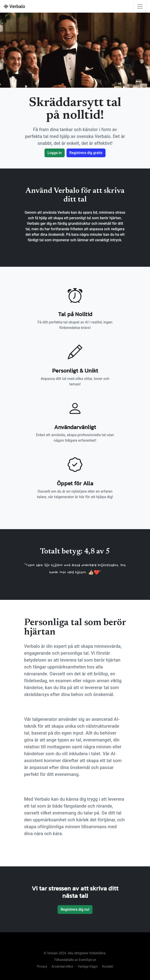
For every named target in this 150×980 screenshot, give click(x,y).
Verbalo (14, 6)
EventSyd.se (87, 960)
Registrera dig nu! (75, 909)
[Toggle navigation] (140, 6)
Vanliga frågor (88, 966)
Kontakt (108, 966)
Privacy (42, 966)
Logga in (54, 153)
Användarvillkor (63, 966)
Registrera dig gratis (86, 153)
